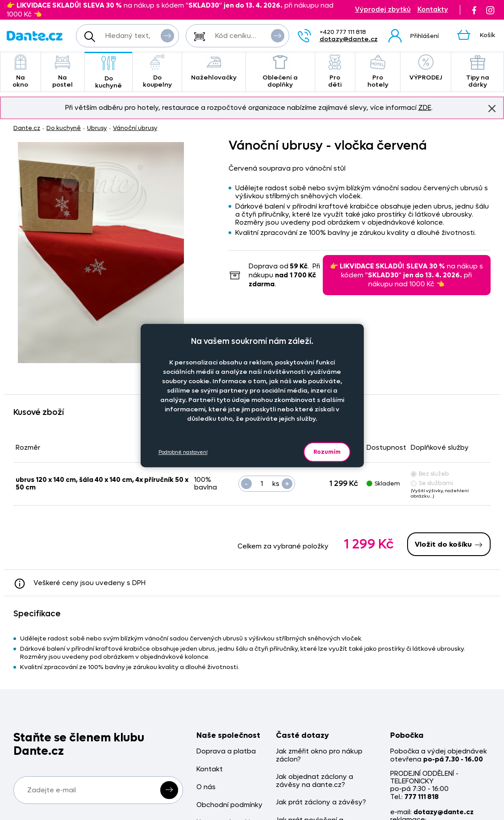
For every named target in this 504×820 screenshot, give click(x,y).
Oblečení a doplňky (280, 72)
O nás (206, 787)
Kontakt (210, 769)
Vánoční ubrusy (135, 128)
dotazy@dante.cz (349, 39)
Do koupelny (157, 72)
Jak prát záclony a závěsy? (321, 802)
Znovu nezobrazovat (492, 108)
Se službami (432, 483)
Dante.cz (27, 128)
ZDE (425, 108)
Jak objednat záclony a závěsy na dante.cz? (314, 781)
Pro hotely (378, 72)
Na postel (63, 72)
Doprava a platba (226, 751)
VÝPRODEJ (426, 68)
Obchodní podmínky (229, 805)
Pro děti (335, 72)
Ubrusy (97, 128)
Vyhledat (167, 35)
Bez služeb (430, 474)
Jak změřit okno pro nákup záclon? (319, 755)
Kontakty (433, 10)
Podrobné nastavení (183, 452)
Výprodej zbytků (383, 10)
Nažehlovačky (214, 68)
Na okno (21, 72)
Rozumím (327, 452)
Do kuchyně (108, 73)
